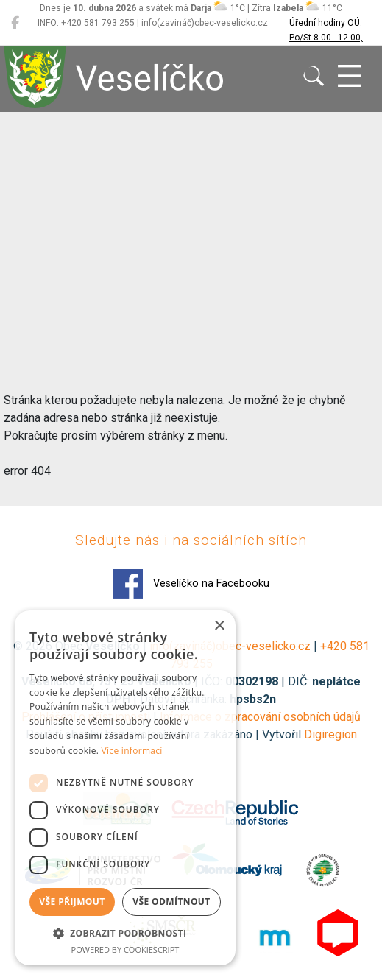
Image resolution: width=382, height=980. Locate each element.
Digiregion (330, 734)
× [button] (219, 626)
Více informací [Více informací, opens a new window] (132, 751)
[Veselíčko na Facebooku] (15, 23)
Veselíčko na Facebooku (191, 584)
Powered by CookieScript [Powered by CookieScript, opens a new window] (125, 949)
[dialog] (125, 788)
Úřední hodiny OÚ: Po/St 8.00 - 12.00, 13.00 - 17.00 (326, 38)
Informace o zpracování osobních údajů (260, 717)
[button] (125, 933)
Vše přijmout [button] (72, 902)
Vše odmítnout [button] (171, 902)
